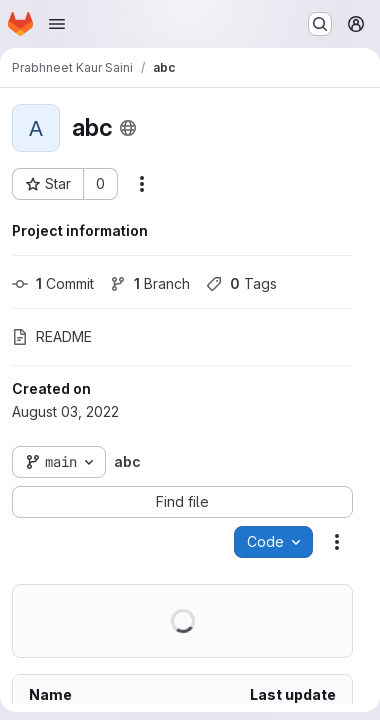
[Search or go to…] (320, 24)
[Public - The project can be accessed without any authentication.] (128, 128)
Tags (241, 283)
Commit (53, 283)
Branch (150, 283)
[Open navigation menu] (57, 24)
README (52, 336)
